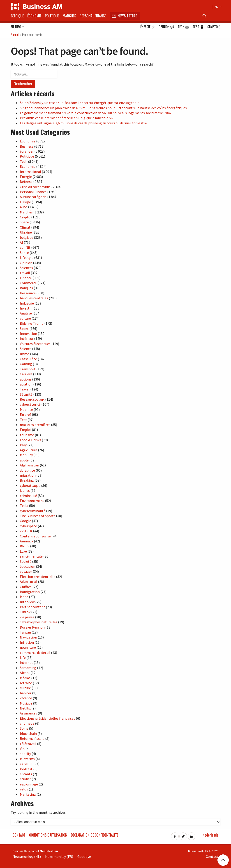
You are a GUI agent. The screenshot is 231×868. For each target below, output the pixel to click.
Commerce (28, 283)
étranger (27, 151)
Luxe (23, 551)
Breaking (27, 480)
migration (28, 475)
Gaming (26, 364)
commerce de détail (35, 653)
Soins (24, 728)
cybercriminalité (33, 511)
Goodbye (84, 856)
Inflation (27, 642)
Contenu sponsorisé (35, 536)
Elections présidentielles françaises (47, 718)
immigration (30, 592)
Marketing (28, 794)
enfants (26, 774)
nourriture (28, 647)
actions (26, 379)
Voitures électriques (35, 344)
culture (25, 688)
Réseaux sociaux (32, 399)
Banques (26, 288)
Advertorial (29, 582)
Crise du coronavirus (35, 187)
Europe (25, 202)
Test (198, 27)
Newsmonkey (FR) (59, 856)
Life (23, 658)
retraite (26, 683)
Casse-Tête (28, 359)
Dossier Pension (32, 627)
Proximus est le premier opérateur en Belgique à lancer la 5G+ (67, 118)
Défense (26, 182)
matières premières (35, 425)
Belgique (17, 16)
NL (217, 7)
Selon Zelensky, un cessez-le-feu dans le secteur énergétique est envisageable (80, 103)
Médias (25, 678)
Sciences (26, 268)
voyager (26, 571)
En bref (25, 414)
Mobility (26, 455)
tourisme (27, 435)
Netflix (25, 708)
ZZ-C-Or (26, 531)
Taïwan (25, 632)
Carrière (26, 374)
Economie (28, 166)
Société (26, 561)
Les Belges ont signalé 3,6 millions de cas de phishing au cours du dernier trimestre (83, 123)
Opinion (166, 27)
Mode (24, 597)
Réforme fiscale (32, 738)
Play (23, 445)
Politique (52, 16)
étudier (25, 779)
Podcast (26, 769)
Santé (24, 253)
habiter (26, 693)
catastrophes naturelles (39, 622)
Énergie (148, 27)
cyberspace (28, 526)
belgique (27, 237)
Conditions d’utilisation (48, 835)
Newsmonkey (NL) (27, 856)
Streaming (28, 668)
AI (21, 242)
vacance (26, 698)
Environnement (32, 501)
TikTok (25, 612)
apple (24, 460)
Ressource (28, 293)
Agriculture (29, 450)
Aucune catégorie (33, 197)
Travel (25, 389)
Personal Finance (93, 16)
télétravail (28, 744)
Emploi (25, 430)
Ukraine (26, 232)
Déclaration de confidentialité (95, 835)
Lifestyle (27, 258)
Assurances (28, 713)
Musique (26, 703)
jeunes (25, 490)
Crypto (214, 27)
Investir (26, 308)
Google (25, 521)
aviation (26, 384)
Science (26, 349)
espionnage (29, 784)
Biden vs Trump (32, 323)
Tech (183, 27)
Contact (19, 835)
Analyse (26, 313)
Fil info (17, 27)
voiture (25, 318)
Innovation (28, 333)
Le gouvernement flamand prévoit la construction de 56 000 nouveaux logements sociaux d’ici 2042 (96, 113)
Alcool (25, 673)
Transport (28, 369)
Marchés (69, 16)
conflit (25, 247)
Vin (22, 749)
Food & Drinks (30, 440)
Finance (26, 278)
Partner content (32, 607)
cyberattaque (30, 485)
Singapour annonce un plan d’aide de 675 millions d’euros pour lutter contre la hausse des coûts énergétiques (103, 108)
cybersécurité (30, 404)
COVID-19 (27, 764)
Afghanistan (29, 465)
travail (25, 273)
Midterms (27, 759)
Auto (24, 207)
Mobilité (26, 409)
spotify (25, 754)
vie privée (27, 617)
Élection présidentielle (38, 577)
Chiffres (26, 587)
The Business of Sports (38, 516)
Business (27, 146)
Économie (34, 16)
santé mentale (31, 556)
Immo (25, 354)
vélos (24, 789)
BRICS (25, 546)
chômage (27, 723)
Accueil (15, 34)
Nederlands (210, 835)
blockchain (28, 733)
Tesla (24, 506)
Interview (27, 602)
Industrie (27, 303)
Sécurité (26, 394)
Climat (25, 227)
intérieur (27, 338)
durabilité (27, 470)
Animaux (27, 541)
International (30, 172)
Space (24, 222)
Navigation (28, 637)
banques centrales (34, 298)
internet (26, 662)
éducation (28, 566)
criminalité (28, 496)
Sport (24, 329)
